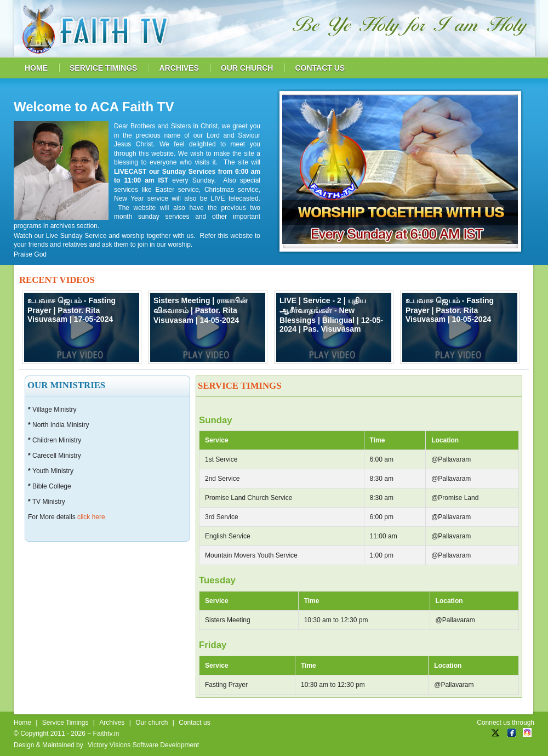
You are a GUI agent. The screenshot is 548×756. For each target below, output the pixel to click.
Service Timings (65, 723)
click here (91, 517)
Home (22, 723)
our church (247, 68)
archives (179, 68)
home (36, 68)
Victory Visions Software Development (143, 745)
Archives (112, 723)
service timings (103, 68)
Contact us (194, 723)
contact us (320, 68)
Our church (152, 723)
